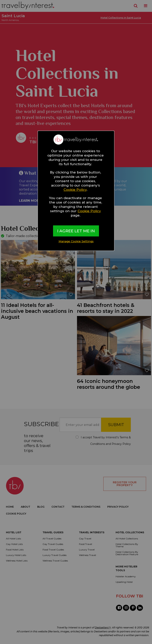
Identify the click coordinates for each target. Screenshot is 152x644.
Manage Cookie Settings (76, 241)
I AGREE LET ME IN (76, 231)
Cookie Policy (75, 190)
